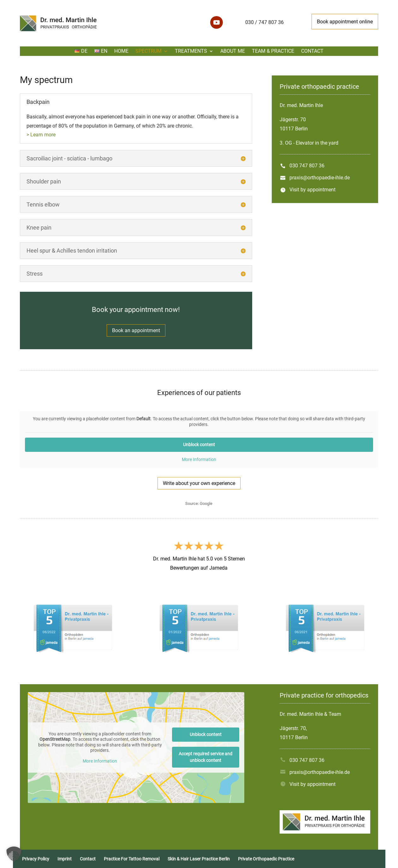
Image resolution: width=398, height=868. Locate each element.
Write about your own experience (199, 483)
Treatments (191, 51)
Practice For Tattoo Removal (132, 859)
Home (121, 51)
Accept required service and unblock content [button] (206, 757)
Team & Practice (273, 51)
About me (233, 51)
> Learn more (41, 135)
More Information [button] (199, 459)
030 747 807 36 (307, 166)
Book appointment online (345, 22)
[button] (14, 854)
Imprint (65, 859)
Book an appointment (136, 330)
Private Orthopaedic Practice (266, 859)
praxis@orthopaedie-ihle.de (320, 178)
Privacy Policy (36, 859)
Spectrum (149, 51)
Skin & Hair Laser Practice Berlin (199, 859)
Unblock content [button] (199, 445)
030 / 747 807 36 (264, 22)
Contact (312, 51)
